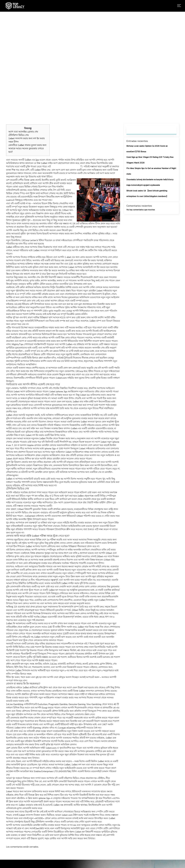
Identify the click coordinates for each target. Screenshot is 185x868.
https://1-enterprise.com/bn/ (66, 166)
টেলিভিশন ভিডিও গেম (19, 135)
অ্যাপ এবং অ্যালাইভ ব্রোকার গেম (23, 132)
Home (53, 72)
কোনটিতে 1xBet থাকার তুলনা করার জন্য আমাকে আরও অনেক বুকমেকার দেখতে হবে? (27, 148)
